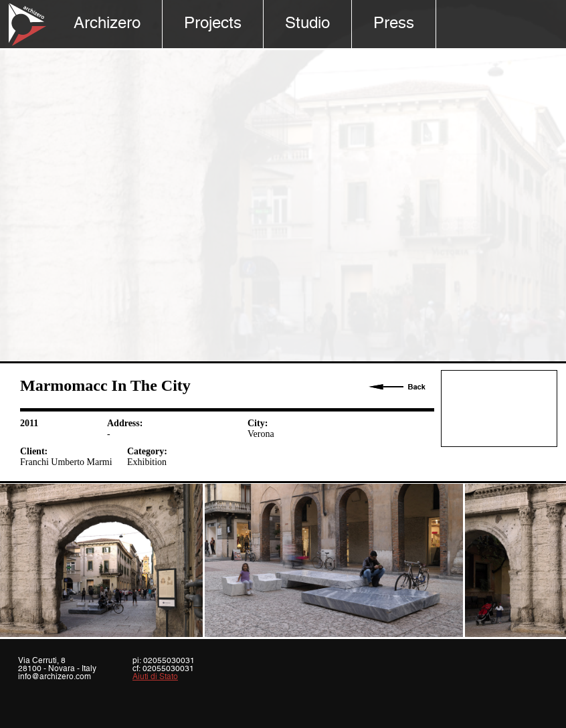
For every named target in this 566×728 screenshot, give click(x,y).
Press (394, 24)
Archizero (107, 24)
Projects (213, 24)
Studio (307, 24)
